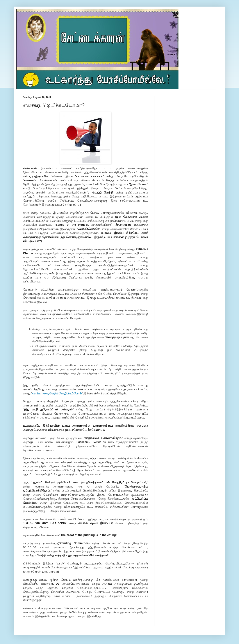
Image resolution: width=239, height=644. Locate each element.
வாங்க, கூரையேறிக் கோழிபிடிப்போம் (57, 393)
